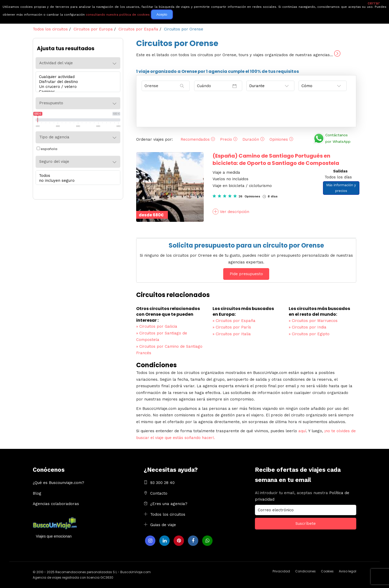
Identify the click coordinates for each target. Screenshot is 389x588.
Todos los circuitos (168, 514)
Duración (253, 139)
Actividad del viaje (56, 63)
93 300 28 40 (162, 483)
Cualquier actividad (77, 77)
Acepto (162, 14)
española (47, 149)
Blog (37, 493)
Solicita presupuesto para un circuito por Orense (246, 245)
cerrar (374, 3)
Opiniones (281, 139)
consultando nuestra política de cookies (118, 15)
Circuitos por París (232, 327)
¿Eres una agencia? (169, 504)
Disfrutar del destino (77, 82)
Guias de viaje (163, 525)
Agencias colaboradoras (56, 504)
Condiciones (305, 571)
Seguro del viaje (54, 161)
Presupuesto (51, 103)
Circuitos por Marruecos (313, 321)
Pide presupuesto (246, 274)
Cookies (327, 571)
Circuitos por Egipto (309, 334)
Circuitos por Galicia (157, 326)
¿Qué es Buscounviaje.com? (58, 483)
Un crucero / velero (77, 87)
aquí (302, 431)
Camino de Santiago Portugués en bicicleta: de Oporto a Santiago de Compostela (276, 159)
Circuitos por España (234, 321)
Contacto (159, 493)
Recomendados (198, 139)
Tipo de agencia (54, 137)
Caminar (77, 92)
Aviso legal (348, 571)
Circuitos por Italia (232, 334)
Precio (229, 139)
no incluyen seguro (77, 181)
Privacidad (281, 571)
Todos (77, 176)
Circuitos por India (308, 327)
